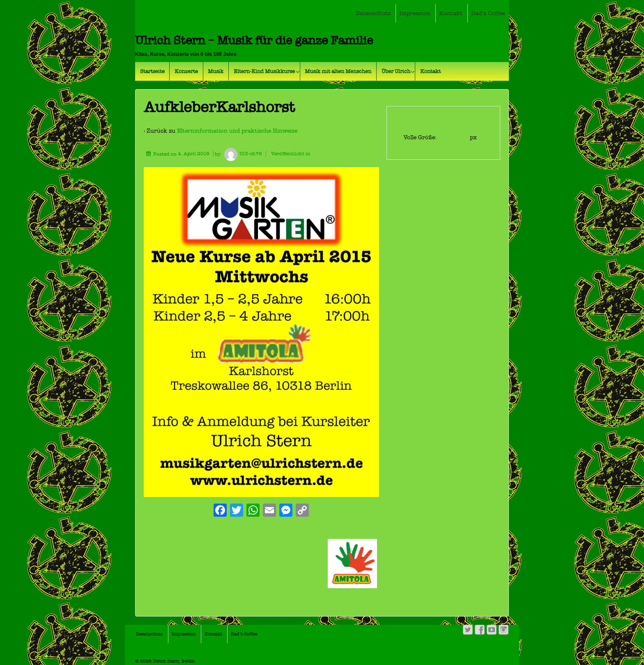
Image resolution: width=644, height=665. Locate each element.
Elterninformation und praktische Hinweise (237, 131)
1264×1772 (454, 137)
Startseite (152, 71)
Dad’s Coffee (488, 13)
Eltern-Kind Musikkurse (264, 71)
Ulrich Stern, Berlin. (174, 661)
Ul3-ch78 (242, 154)
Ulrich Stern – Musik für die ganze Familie (254, 40)
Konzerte (186, 71)
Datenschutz (373, 13)
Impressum (415, 13)
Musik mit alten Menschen (338, 71)
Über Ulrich (396, 71)
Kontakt (451, 13)
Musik (216, 71)
